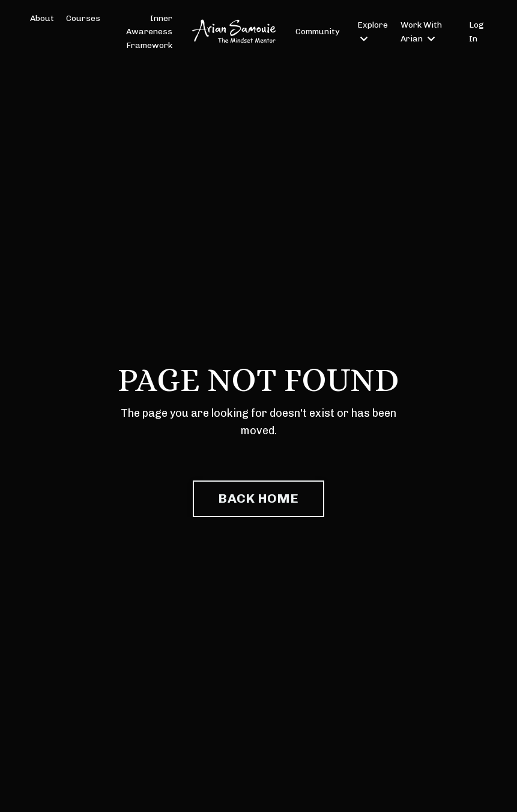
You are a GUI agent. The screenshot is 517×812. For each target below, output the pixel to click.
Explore (373, 31)
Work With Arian (421, 32)
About (42, 18)
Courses (83, 18)
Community (317, 32)
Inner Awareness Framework (149, 32)
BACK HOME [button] (258, 498)
